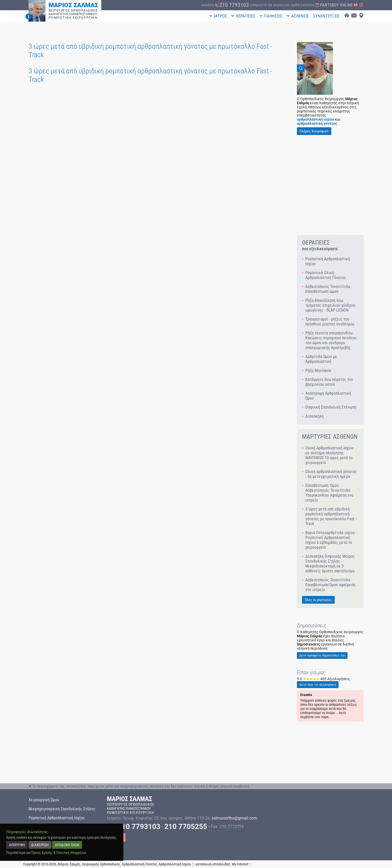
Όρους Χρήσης (42, 853)
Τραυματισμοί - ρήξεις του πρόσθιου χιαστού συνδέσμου (330, 322)
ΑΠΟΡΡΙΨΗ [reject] (17, 845)
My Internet (240, 864)
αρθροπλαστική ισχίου (316, 119)
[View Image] (315, 68)
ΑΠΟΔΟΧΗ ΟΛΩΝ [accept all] (67, 845)
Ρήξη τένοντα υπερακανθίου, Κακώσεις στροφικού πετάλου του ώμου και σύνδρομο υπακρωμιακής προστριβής (331, 340)
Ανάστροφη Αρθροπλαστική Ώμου (328, 396)
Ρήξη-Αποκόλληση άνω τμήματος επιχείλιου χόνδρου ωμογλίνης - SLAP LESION (330, 305)
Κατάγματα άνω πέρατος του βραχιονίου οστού (329, 382)
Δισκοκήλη (314, 416)
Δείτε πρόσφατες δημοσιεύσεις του (322, 655)
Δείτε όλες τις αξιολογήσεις (318, 685)
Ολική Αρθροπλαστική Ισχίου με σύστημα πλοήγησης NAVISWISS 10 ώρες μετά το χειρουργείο (330, 455)
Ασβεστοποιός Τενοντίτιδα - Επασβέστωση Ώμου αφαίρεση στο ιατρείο (330, 585)
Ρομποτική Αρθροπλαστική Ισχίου (328, 261)
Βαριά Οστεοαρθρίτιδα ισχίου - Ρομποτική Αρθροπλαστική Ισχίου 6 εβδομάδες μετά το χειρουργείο (331, 540)
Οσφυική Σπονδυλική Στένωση (331, 407)
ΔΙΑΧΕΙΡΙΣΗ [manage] (40, 845)
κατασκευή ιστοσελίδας (213, 864)
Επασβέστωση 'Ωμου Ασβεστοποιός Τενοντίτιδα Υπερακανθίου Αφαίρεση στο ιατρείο (329, 493)
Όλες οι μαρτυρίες (318, 600)
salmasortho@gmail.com (234, 818)
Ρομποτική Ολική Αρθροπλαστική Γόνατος (326, 275)
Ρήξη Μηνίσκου (318, 370)
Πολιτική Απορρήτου (71, 853)
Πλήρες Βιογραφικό (314, 131)
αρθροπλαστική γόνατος (317, 123)
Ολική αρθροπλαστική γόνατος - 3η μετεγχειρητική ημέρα (331, 474)
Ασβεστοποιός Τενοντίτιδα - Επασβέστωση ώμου (329, 289)
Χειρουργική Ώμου (44, 800)
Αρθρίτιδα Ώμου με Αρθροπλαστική (321, 359)
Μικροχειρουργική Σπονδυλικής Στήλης (62, 809)
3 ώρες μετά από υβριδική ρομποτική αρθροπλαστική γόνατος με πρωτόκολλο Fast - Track (331, 516)
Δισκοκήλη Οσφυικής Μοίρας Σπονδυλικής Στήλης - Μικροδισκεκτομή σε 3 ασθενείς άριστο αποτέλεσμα (330, 564)
